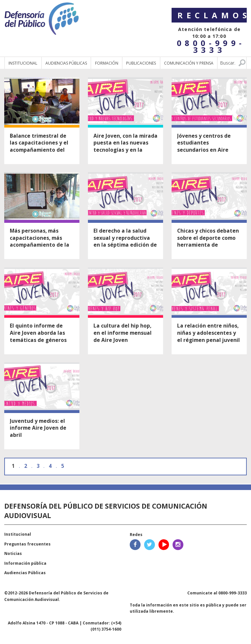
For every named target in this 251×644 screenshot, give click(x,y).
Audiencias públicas (66, 63)
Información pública (25, 563)
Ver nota (42, 121)
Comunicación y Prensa (189, 63)
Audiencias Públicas (25, 573)
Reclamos (212, 15)
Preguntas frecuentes (27, 544)
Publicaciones (141, 63)
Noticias (13, 553)
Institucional (23, 63)
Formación (107, 63)
